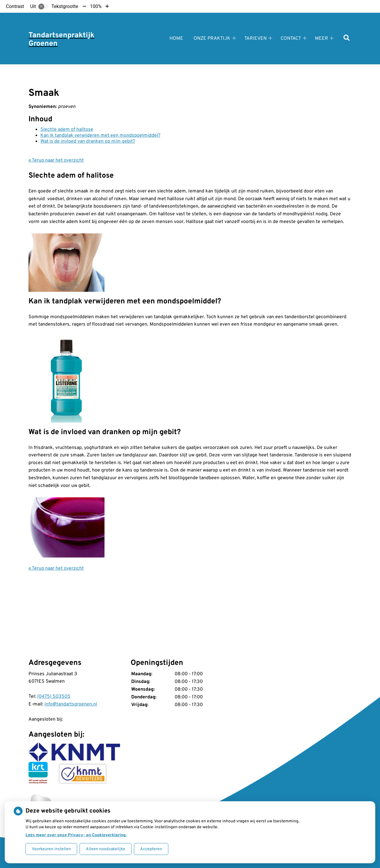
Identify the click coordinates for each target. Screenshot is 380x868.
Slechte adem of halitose (67, 130)
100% (96, 6)
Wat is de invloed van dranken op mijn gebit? (88, 141)
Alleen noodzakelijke (106, 849)
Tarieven (255, 39)
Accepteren (151, 849)
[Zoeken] (347, 38)
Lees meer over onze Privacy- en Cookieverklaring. (76, 835)
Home (176, 39)
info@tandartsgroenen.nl (71, 704)
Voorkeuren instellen (51, 849)
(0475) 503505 (54, 697)
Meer (322, 39)
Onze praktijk (212, 39)
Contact (291, 39)
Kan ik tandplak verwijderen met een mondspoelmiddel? (100, 136)
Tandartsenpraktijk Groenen (61, 40)
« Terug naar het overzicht (56, 160)
